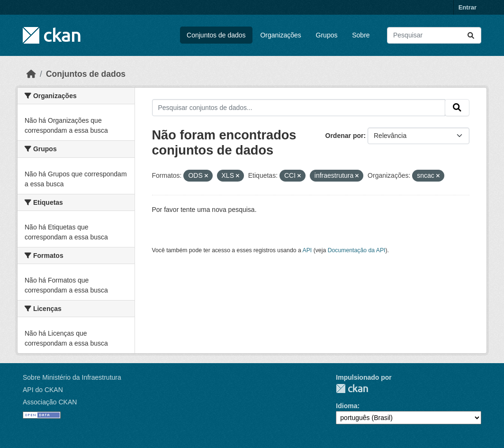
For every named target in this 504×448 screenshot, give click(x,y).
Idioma (346, 406)
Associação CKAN (50, 402)
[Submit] (471, 35)
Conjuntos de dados (216, 35)
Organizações (280, 35)
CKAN (352, 389)
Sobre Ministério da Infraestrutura (72, 377)
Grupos (327, 35)
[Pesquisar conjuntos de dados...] (434, 35)
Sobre (361, 35)
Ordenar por (345, 136)
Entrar (468, 7)
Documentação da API (357, 250)
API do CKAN (43, 390)
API (307, 250)
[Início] (31, 74)
